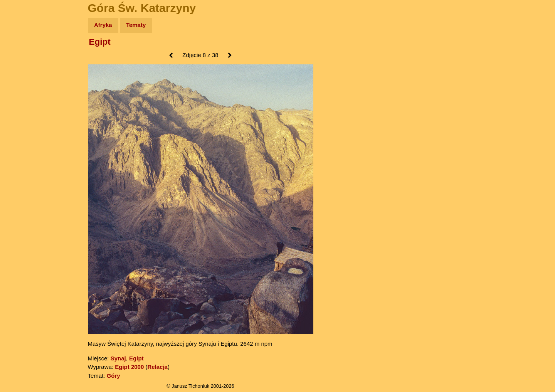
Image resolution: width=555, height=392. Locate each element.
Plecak (22, 129)
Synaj (118, 358)
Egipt (100, 42)
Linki (20, 144)
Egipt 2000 (129, 367)
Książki (23, 100)
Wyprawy (26, 55)
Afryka (103, 25)
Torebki (23, 159)
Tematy (136, 25)
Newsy (22, 85)
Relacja (157, 367)
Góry (114, 376)
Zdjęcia (23, 70)
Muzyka (23, 114)
